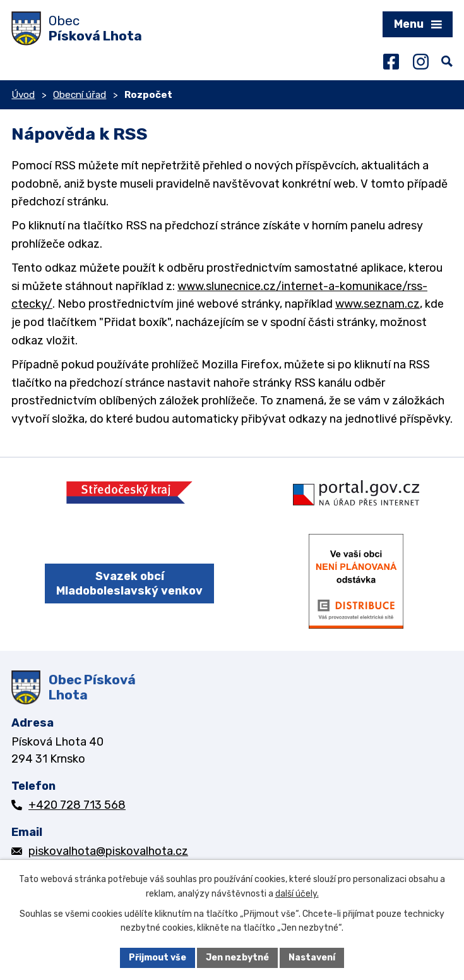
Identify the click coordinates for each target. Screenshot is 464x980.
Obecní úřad (80, 95)
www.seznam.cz (378, 304)
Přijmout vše (158, 958)
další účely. (297, 894)
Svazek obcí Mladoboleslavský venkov (129, 584)
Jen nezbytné (237, 958)
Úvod (23, 95)
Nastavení (312, 958)
